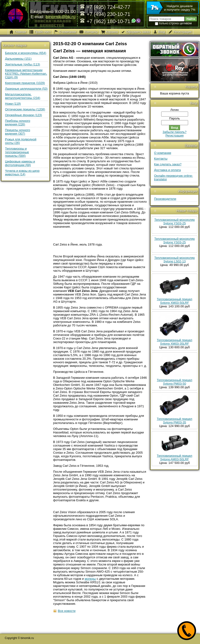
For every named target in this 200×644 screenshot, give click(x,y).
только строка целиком (173, 23)
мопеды (90, 579)
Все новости (67, 611)
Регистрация (175, 135)
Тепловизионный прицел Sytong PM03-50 (175, 382)
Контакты (161, 159)
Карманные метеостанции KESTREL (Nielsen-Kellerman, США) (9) (26, 74)
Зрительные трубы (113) (22, 64)
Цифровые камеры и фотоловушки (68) (20, 163)
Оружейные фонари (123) (23, 115)
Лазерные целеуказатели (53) (26, 89)
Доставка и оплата (167, 170)
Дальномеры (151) (18, 59)
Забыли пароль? (175, 132)
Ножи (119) (13, 104)
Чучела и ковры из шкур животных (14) (22, 172)
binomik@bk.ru (61, 17)
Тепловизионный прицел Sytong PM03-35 (175, 421)
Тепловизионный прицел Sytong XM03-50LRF (175, 301)
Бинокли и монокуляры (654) (26, 53)
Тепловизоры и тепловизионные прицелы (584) (17, 152)
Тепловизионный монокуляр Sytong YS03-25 (175, 221)
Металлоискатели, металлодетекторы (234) (23, 96)
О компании (163, 153)
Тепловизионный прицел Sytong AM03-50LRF (175, 457)
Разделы (191, 145)
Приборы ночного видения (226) (18, 123)
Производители (165, 199)
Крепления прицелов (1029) (25, 83)
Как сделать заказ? (168, 164)
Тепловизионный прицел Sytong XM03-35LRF (175, 342)
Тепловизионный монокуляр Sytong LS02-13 (175, 260)
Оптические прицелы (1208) (25, 109)
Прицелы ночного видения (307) (17, 132)
